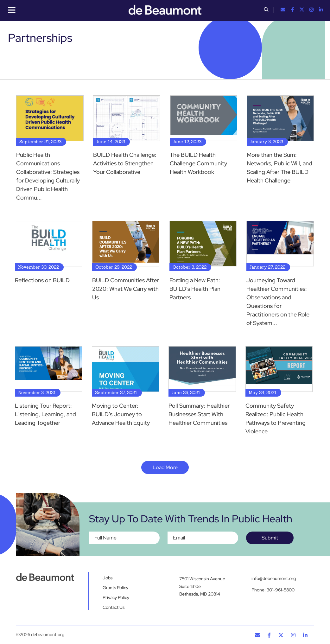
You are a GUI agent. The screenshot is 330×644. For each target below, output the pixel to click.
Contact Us (114, 607)
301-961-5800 (281, 590)
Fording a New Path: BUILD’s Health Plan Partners (195, 289)
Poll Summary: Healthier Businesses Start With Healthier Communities (199, 414)
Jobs (108, 578)
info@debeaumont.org (274, 578)
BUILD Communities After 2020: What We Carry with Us (126, 289)
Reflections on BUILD (42, 280)
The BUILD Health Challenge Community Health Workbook (198, 163)
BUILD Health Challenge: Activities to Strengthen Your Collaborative (125, 163)
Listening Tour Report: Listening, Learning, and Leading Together (45, 414)
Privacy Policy (116, 597)
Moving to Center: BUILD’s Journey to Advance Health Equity (121, 414)
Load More (165, 467)
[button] (266, 10)
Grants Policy (115, 588)
